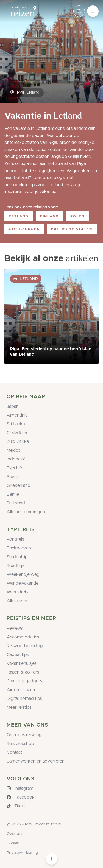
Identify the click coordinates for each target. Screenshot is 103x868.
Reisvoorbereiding (25, 646)
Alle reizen (17, 601)
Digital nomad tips (24, 699)
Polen (77, 216)
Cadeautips (18, 655)
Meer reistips (19, 707)
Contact (14, 752)
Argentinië (17, 415)
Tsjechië (14, 468)
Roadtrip (15, 566)
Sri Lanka (16, 424)
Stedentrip (17, 557)
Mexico (14, 450)
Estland (19, 216)
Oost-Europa (24, 229)
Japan (13, 406)
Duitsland (16, 503)
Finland (49, 216)
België (13, 494)
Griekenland (19, 485)
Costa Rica (17, 433)
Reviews (15, 628)
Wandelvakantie (23, 583)
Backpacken (19, 548)
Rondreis (15, 539)
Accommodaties (23, 637)
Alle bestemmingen (26, 512)
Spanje (13, 477)
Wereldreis (17, 592)
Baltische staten (72, 229)
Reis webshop (20, 744)
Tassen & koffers (23, 672)
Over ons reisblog (24, 735)
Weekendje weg (23, 574)
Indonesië (16, 459)
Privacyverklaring (22, 853)
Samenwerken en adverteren (36, 761)
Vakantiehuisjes (21, 663)
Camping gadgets (24, 681)
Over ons (15, 834)
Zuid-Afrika (18, 442)
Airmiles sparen (22, 690)
